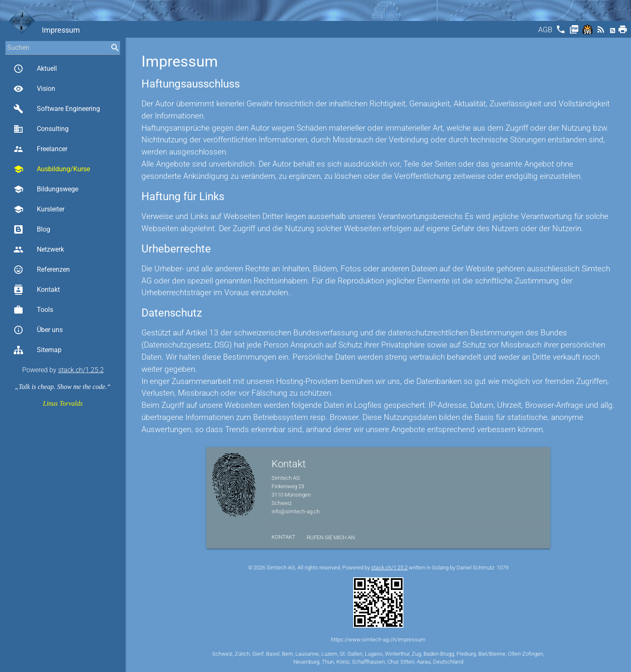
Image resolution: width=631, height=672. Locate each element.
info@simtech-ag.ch (296, 511)
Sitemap (37, 350)
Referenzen (42, 270)
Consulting (41, 129)
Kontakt (37, 290)
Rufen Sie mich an (331, 537)
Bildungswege (46, 189)
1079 (503, 568)
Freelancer (40, 149)
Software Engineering (57, 109)
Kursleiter (39, 209)
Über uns (38, 330)
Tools (33, 310)
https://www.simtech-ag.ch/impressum (378, 640)
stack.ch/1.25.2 (81, 370)
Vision (34, 89)
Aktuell (35, 69)
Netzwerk (39, 250)
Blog (32, 229)
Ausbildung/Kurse (52, 169)
